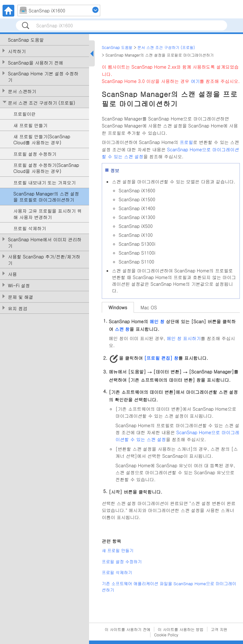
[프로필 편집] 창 (161, 358)
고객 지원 (219, 629)
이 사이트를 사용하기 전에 (128, 629)
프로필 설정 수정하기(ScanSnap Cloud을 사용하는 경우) (46, 168)
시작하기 (17, 51)
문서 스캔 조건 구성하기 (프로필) (42, 103)
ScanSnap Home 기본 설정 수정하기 (43, 77)
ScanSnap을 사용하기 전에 (36, 63)
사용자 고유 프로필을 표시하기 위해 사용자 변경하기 (48, 214)
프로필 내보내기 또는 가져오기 (45, 183)
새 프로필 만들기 (30, 125)
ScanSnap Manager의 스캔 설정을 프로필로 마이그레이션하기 (46, 197)
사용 (12, 274)
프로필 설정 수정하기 (35, 154)
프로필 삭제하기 (30, 228)
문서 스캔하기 (22, 91)
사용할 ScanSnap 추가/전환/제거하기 (44, 260)
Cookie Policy (166, 635)
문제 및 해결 (21, 297)
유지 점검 (18, 308)
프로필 (186, 142)
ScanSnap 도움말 (26, 40)
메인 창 (157, 321)
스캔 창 (122, 329)
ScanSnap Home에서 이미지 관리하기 (45, 243)
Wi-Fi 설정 (19, 286)
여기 (195, 81)
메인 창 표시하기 (184, 338)
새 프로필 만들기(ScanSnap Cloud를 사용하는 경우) (42, 140)
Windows (118, 307)
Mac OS (149, 307)
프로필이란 (24, 114)
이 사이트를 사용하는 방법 (181, 629)
